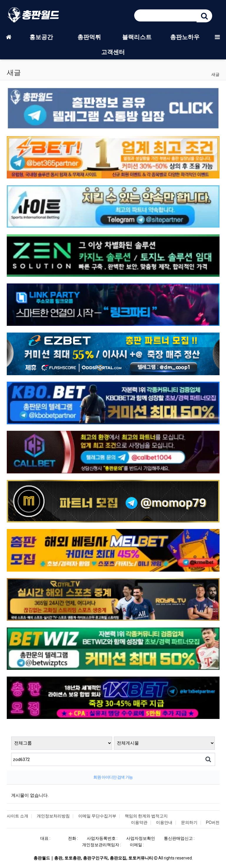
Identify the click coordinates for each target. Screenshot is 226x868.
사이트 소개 (18, 816)
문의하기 (189, 822)
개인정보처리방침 (53, 816)
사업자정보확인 (141, 838)
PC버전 (213, 822)
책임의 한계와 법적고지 (146, 816)
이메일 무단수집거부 (97, 816)
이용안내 (164, 822)
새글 (215, 74)
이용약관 (139, 822)
